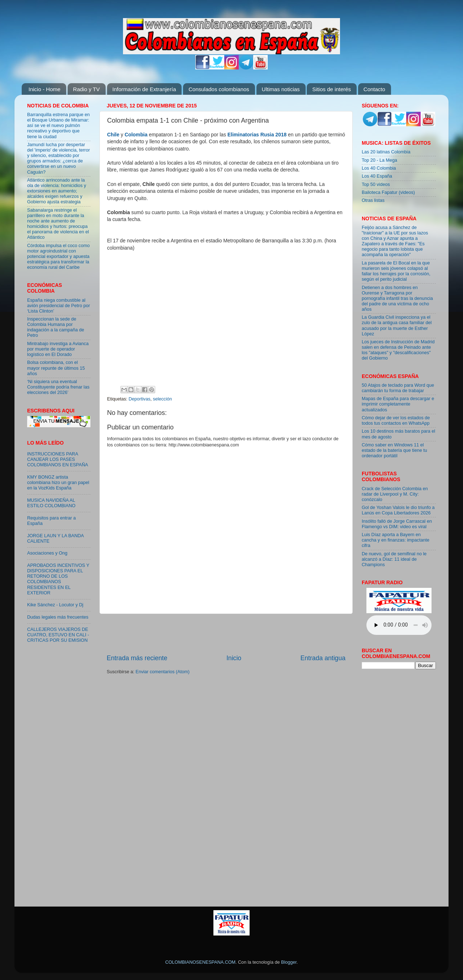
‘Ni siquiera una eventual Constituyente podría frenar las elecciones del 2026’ (58, 387)
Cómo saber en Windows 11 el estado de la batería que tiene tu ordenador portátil (394, 450)
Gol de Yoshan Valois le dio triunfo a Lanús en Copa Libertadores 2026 (398, 510)
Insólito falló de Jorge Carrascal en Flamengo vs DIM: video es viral (397, 524)
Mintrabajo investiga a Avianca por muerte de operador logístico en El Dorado (58, 349)
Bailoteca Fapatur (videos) (388, 192)
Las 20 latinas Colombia (386, 152)
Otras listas (373, 200)
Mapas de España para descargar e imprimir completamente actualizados (398, 404)
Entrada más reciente (137, 658)
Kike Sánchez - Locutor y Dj (55, 605)
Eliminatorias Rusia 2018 (257, 135)
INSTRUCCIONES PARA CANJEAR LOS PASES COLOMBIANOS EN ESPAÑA (58, 459)
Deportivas (140, 399)
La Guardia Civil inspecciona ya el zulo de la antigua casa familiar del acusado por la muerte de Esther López (397, 325)
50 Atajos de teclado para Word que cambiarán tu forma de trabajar (398, 388)
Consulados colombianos (219, 89)
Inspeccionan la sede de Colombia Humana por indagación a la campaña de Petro (56, 327)
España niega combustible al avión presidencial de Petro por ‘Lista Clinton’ (59, 306)
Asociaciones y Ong (47, 553)
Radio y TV (86, 89)
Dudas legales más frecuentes (58, 617)
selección (163, 399)
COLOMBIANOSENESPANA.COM (200, 962)
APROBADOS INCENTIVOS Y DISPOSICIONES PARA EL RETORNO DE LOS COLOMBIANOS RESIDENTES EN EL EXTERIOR (58, 579)
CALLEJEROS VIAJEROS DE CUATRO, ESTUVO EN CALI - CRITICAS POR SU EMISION (58, 635)
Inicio (234, 658)
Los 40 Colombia (379, 168)
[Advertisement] (226, 634)
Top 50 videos (376, 184)
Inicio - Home (44, 89)
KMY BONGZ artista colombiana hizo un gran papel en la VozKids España (58, 483)
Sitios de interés (332, 89)
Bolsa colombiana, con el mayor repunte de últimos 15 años (56, 368)
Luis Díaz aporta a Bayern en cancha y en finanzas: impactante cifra (396, 540)
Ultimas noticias (281, 89)
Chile (113, 135)
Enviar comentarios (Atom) (163, 672)
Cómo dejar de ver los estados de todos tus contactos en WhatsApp (396, 421)
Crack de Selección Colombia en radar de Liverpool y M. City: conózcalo (395, 494)
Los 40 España (377, 176)
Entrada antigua (323, 658)
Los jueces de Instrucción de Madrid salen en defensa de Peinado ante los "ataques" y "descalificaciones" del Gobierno (398, 350)
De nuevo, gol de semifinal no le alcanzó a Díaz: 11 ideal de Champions (394, 559)
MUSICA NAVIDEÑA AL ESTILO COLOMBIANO (51, 503)
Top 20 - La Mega (379, 160)
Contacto (374, 89)
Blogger (289, 962)
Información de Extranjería (144, 89)
